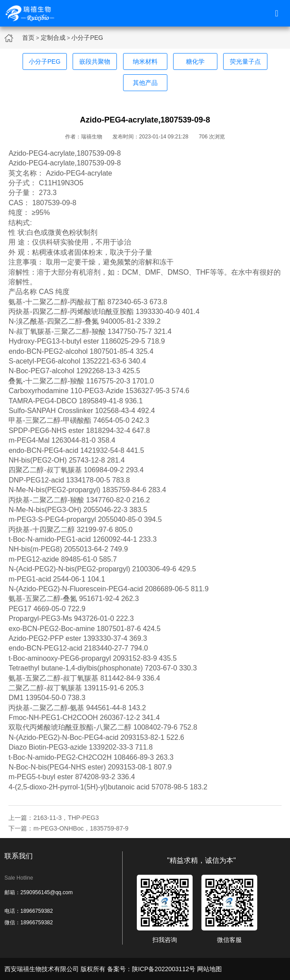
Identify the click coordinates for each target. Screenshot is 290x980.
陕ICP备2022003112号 (164, 969)
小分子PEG (87, 38)
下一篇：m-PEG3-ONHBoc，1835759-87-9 (68, 828)
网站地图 (209, 969)
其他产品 (145, 83)
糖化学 (195, 61)
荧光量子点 (245, 61)
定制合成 (53, 38)
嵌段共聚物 (95, 61)
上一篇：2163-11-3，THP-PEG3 (54, 818)
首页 (28, 38)
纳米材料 (145, 61)
